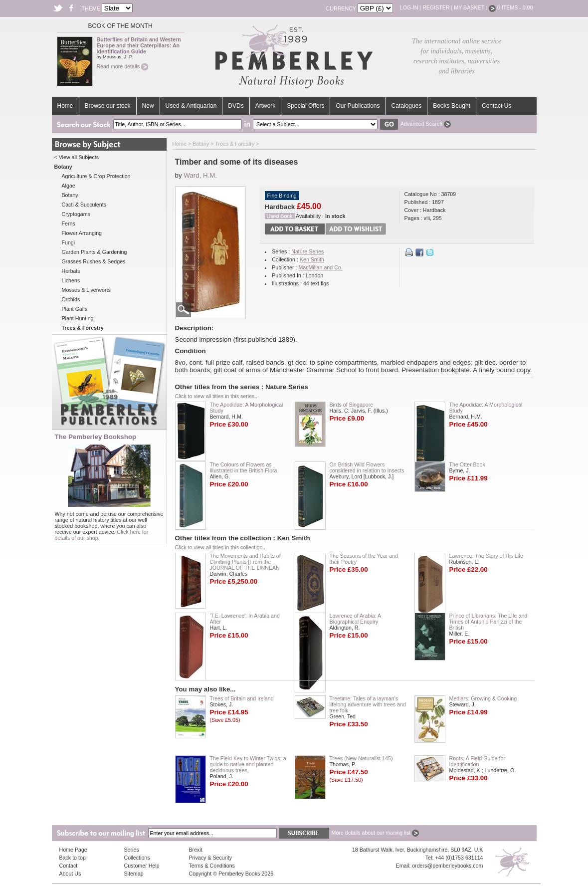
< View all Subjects (77, 157)
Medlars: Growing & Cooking (483, 698)
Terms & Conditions (212, 866)
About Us (70, 874)
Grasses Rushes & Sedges (94, 261)
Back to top (73, 858)
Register (436, 7)
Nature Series (307, 251)
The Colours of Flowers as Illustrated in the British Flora (244, 467)
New (148, 106)
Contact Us (496, 106)
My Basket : (475, 7)
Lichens (71, 280)
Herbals (71, 271)
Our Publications (358, 106)
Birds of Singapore (352, 405)
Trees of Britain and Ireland (242, 698)
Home (65, 106)
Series (132, 850)
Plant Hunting (78, 318)
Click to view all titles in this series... (217, 396)
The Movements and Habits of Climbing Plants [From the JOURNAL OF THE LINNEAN (245, 562)
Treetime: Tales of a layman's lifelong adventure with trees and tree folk (368, 704)
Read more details (122, 66)
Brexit (196, 850)
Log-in (409, 7)
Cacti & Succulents (84, 205)
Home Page (73, 850)
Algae (69, 186)
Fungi (69, 242)
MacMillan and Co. (320, 267)
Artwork (266, 106)
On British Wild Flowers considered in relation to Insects (367, 467)
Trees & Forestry (235, 144)
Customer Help (142, 866)
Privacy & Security (210, 858)
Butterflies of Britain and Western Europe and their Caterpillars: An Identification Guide (139, 45)
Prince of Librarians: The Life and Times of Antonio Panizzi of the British (489, 622)
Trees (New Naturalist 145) (361, 758)
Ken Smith (312, 259)
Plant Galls (75, 309)
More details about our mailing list (376, 833)
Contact (69, 866)
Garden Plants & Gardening (95, 252)
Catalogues (407, 106)
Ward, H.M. (200, 175)
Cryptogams (76, 214)
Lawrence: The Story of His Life (486, 556)
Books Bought (452, 106)
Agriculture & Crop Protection (96, 176)
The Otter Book (467, 464)
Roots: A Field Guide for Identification (478, 761)
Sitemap (134, 874)
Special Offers (305, 106)
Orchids (71, 299)
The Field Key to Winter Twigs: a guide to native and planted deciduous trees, (248, 764)
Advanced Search (426, 124)
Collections (137, 858)
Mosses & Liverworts (86, 290)
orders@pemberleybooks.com (447, 866)
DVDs (236, 106)
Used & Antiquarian (191, 106)
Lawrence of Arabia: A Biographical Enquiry (355, 619)
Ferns (69, 223)
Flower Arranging (82, 233)
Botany (70, 195)
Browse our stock (108, 106)
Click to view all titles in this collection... (221, 547)
